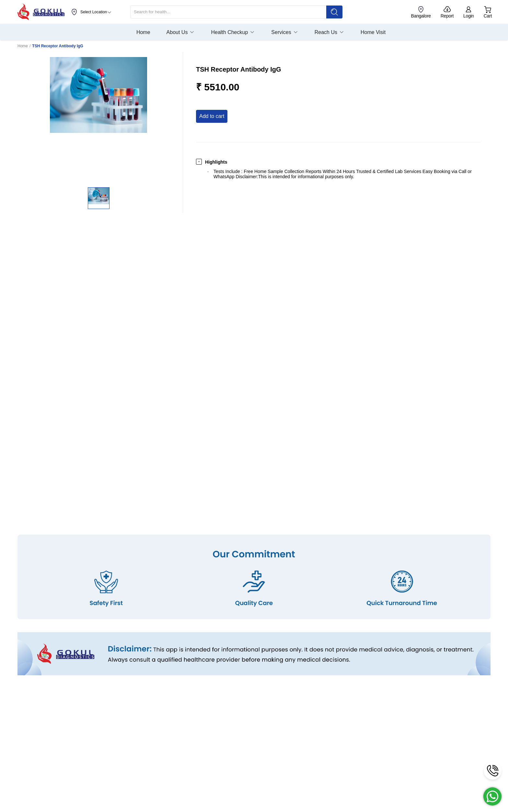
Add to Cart (212, 116)
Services (285, 32)
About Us (181, 32)
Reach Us (329, 32)
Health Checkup (233, 32)
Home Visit (373, 32)
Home (143, 32)
